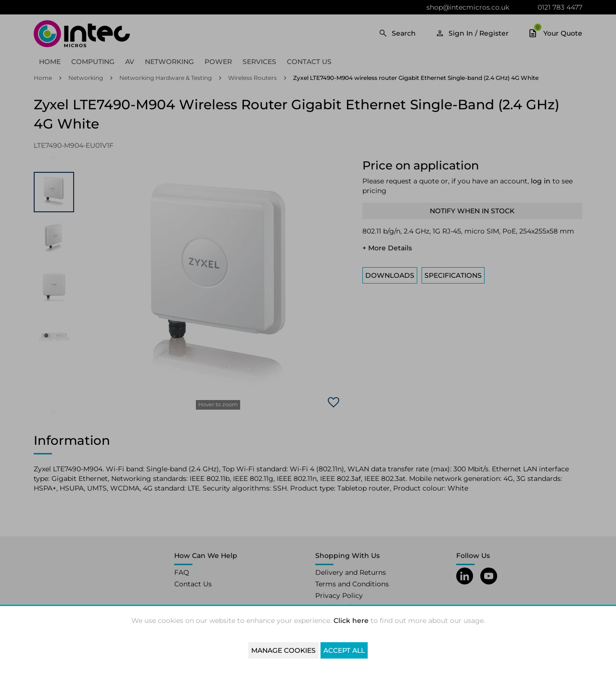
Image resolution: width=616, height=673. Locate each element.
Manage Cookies (283, 650)
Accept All (344, 650)
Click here (351, 621)
